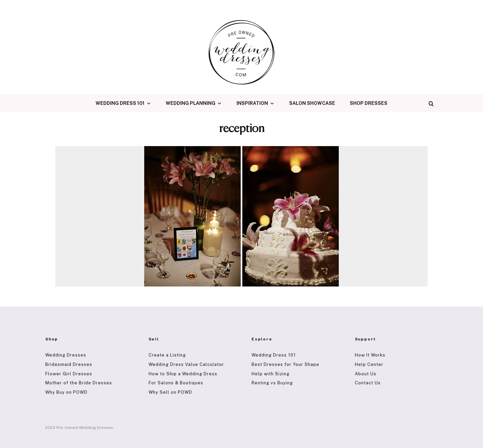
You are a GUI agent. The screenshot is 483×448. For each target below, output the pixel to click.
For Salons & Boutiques (176, 383)
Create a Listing (167, 355)
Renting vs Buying (272, 383)
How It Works (370, 355)
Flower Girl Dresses (69, 374)
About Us (366, 374)
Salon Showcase (312, 103)
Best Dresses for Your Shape (285, 364)
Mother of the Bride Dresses (79, 383)
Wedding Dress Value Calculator (186, 364)
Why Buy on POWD (66, 392)
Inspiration (252, 103)
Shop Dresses (369, 103)
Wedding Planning (191, 103)
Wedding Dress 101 (120, 103)
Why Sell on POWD (170, 392)
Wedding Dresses (66, 355)
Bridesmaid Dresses (69, 364)
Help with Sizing (271, 374)
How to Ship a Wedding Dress (183, 374)
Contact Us (368, 383)
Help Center (369, 364)
